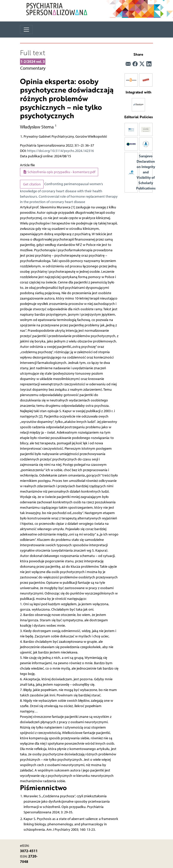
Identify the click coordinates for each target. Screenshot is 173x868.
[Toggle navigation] (26, 29)
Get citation (32, 184)
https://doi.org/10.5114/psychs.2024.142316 (60, 151)
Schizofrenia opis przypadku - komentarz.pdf (59, 172)
